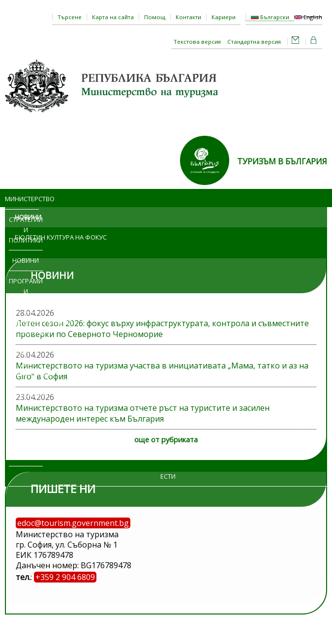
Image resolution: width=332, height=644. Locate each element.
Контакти (188, 17)
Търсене (70, 17)
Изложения (26, 394)
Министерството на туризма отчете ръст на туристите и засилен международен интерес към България (143, 413)
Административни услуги (33, 327)
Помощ (155, 17)
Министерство (22, 199)
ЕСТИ (168, 476)
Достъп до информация (26, 363)
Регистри (26, 456)
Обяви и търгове (22, 425)
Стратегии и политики (26, 230)
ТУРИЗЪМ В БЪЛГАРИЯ (282, 161)
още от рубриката (166, 440)
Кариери (224, 17)
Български (270, 17)
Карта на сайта (113, 17)
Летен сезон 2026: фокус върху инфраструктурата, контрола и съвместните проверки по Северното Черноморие (162, 329)
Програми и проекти (26, 291)
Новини (26, 260)
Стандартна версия (254, 42)
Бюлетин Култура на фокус (61, 237)
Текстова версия (197, 42)
